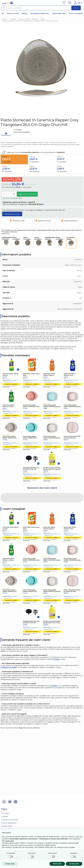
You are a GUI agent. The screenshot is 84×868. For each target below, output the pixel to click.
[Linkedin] (16, 802)
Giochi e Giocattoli (76, 13)
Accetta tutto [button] (74, 864)
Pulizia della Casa (59, 13)
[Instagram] (4, 802)
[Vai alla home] (8, 3)
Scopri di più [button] (10, 864)
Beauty (24, 13)
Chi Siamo (5, 813)
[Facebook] (10, 802)
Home (4, 19)
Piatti (43, 19)
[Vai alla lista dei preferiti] (64, 3)
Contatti (57, 641)
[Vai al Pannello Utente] (78, 3)
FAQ (21, 710)
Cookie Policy (7, 826)
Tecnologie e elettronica (40, 13)
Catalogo (13, 19)
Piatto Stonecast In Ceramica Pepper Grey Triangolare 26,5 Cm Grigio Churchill (30, 21)
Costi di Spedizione (9, 823)
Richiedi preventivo (12, 214)
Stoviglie (35, 19)
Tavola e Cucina (13, 13)
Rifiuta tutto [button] (57, 864)
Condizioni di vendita (9, 649)
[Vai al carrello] (70, 3)
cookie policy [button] (10, 841)
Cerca (76, 8)
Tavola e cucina (24, 19)
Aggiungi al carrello (27, 194)
